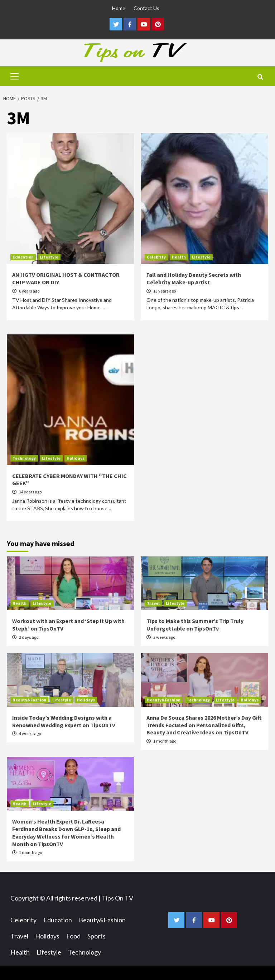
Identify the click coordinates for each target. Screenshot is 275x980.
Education (23, 257)
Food (73, 936)
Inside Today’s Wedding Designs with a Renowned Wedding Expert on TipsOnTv (64, 721)
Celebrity (156, 257)
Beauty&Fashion (29, 700)
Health (179, 257)
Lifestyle (49, 257)
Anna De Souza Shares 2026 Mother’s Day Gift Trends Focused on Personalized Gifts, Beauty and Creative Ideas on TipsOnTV (204, 725)
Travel (153, 603)
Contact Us (146, 8)
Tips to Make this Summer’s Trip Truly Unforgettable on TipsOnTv (195, 625)
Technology (24, 458)
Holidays (76, 458)
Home (119, 8)
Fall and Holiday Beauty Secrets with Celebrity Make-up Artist (194, 278)
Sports (97, 936)
